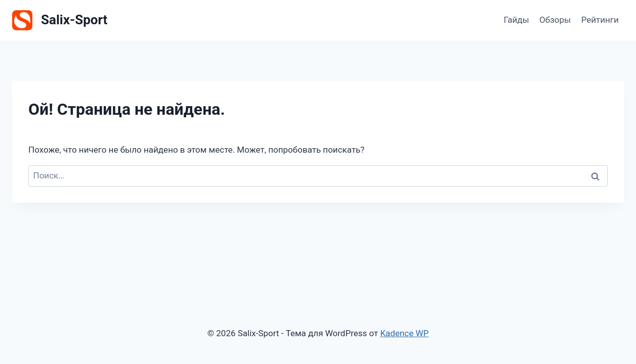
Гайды (516, 20)
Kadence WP (404, 333)
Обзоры (555, 20)
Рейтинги (600, 20)
